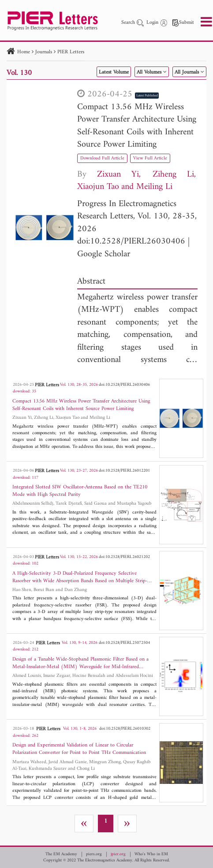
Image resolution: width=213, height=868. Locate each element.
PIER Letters (71, 52)
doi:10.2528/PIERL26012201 (124, 471)
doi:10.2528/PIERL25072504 (124, 643)
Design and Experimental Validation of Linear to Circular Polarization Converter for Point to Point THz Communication (79, 749)
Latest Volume (114, 72)
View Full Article (150, 158)
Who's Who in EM (151, 854)
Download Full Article (102, 158)
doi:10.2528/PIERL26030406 (131, 242)
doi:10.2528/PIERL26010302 (125, 729)
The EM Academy (61, 854)
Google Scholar (104, 254)
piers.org (94, 854)
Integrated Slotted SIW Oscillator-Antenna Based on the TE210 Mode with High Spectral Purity (80, 491)
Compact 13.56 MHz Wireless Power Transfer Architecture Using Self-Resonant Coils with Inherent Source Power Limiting (137, 126)
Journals (44, 52)
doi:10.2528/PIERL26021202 (124, 557)
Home (24, 52)
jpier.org (118, 854)
